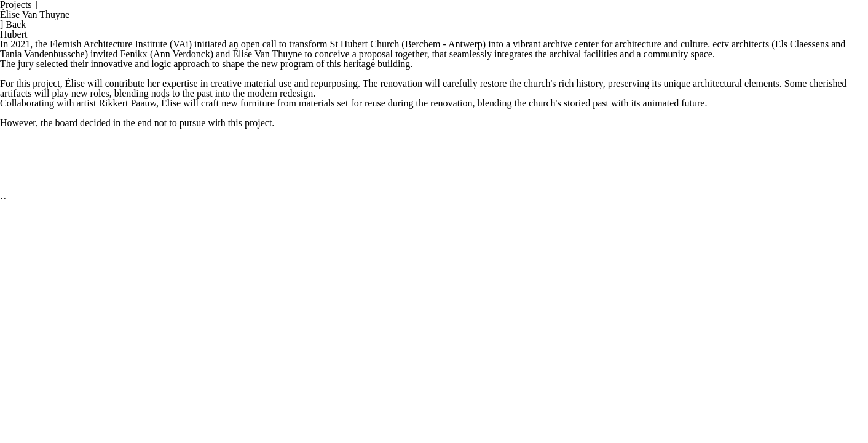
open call (259, 44)
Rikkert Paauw (127, 103)
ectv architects (741, 44)
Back (13, 24)
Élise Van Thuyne (35, 14)
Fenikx (133, 54)
